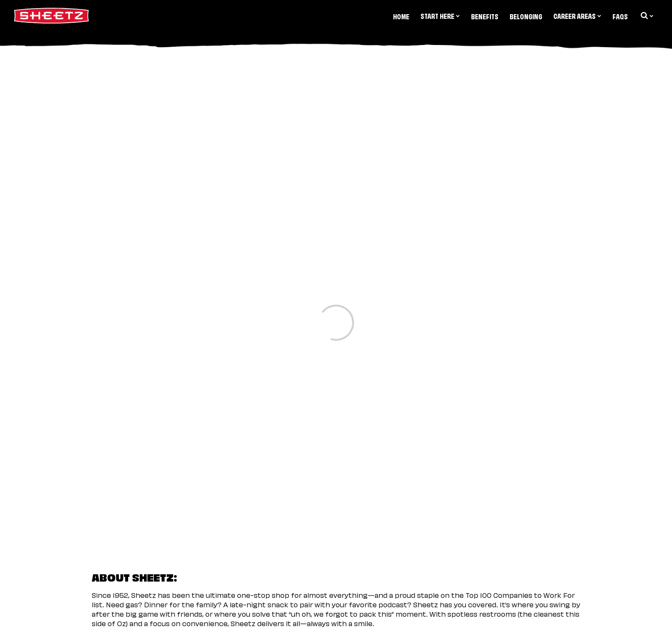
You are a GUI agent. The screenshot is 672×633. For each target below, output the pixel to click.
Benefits (485, 16)
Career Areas (577, 15)
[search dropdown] (646, 15)
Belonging (526, 16)
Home (401, 16)
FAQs (620, 16)
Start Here (440, 15)
